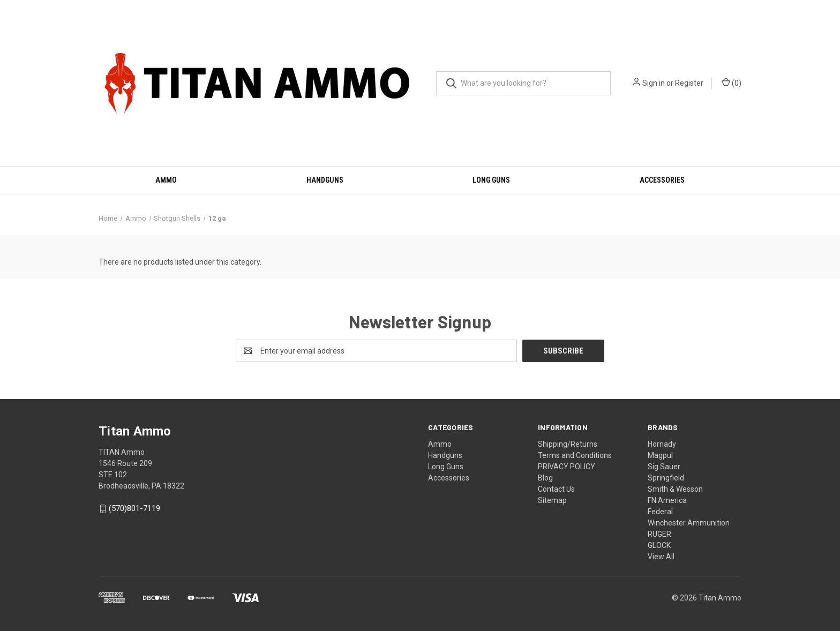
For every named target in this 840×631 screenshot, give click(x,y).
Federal (660, 512)
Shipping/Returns (568, 444)
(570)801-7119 (134, 509)
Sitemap (552, 500)
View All (661, 557)
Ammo (166, 180)
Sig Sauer (664, 467)
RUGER (659, 534)
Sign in (654, 83)
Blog (545, 478)
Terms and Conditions (575, 455)
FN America (667, 500)
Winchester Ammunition (689, 523)
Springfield (666, 478)
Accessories (662, 180)
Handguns (325, 180)
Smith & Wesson (675, 489)
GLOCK (659, 545)
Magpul (660, 455)
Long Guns (491, 180)
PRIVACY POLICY (567, 467)
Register (689, 83)
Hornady (662, 444)
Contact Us (556, 489)
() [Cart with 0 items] (732, 82)
